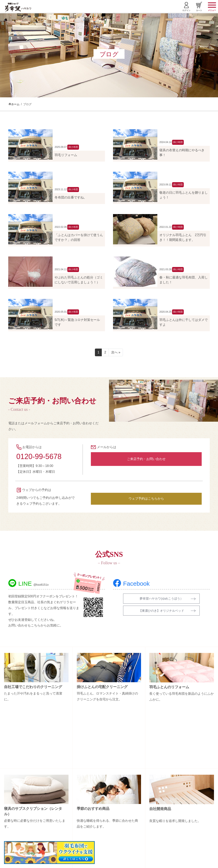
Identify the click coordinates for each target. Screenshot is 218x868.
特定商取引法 (184, 819)
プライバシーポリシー (190, 826)
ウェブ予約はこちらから (146, 499)
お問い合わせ (184, 805)
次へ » (116, 352)
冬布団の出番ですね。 (71, 197)
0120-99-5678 (39, 457)
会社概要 (181, 798)
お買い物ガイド (185, 812)
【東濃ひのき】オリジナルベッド (161, 611)
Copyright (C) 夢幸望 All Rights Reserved (106, 862)
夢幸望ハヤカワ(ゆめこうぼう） (161, 598)
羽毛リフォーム (66, 155)
